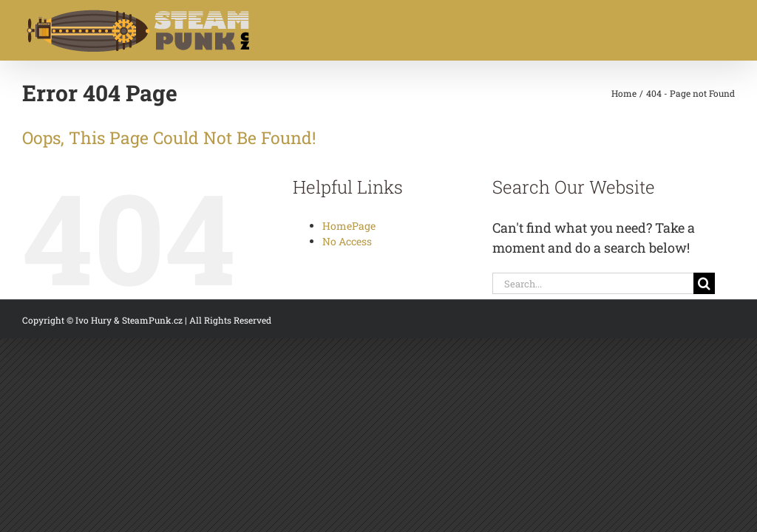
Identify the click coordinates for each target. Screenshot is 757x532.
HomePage (349, 226)
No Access (347, 241)
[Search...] (593, 283)
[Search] (704, 283)
